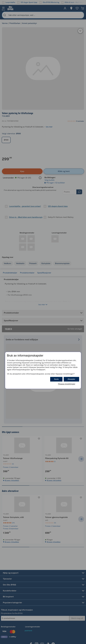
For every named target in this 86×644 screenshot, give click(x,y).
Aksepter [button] (71, 379)
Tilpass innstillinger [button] (67, 384)
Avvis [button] (56, 379)
